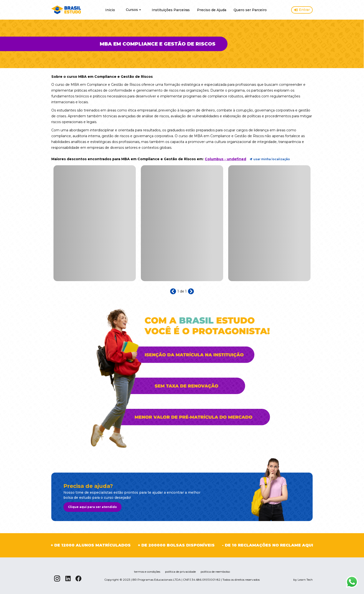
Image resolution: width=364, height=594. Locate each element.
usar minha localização (270, 159)
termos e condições (147, 572)
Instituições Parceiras (171, 10)
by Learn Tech (303, 580)
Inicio (110, 10)
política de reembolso (215, 572)
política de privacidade (180, 572)
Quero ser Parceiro (250, 10)
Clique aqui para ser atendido (92, 507)
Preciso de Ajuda (212, 10)
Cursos (133, 10)
